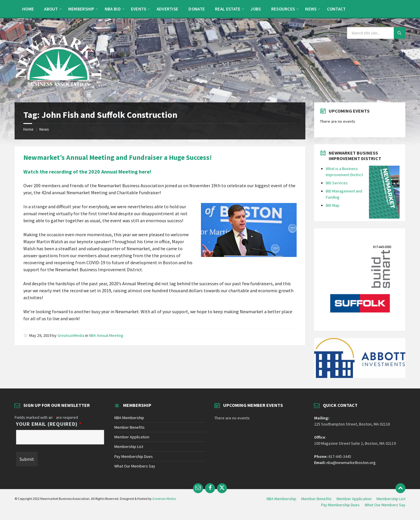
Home (28, 129)
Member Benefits (129, 427)
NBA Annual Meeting (106, 335)
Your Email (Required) (49, 424)
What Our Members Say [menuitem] (385, 505)
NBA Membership (129, 418)
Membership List (129, 447)
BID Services (337, 183)
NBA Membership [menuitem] (281, 499)
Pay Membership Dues (134, 456)
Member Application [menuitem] (354, 499)
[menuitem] (28, 9)
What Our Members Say (135, 466)
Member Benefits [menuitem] (316, 499)
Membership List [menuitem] (391, 499)
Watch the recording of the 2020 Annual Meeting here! (87, 172)
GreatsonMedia (71, 335)
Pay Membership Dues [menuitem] (340, 505)
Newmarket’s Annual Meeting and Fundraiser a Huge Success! (118, 157)
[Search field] (376, 33)
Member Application (132, 437)
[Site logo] (58, 91)
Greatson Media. (164, 499)
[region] (360, 280)
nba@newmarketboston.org (351, 463)
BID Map (333, 205)
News (44, 129)
